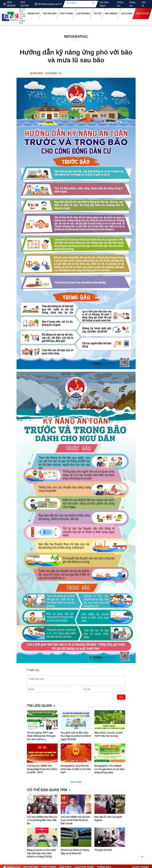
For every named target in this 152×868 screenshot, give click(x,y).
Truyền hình (50, 13)
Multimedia (111, 13)
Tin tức (98, 13)
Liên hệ (144, 4)
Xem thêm (76, 782)
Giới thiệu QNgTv (104, 4)
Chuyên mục (83, 13)
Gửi (121, 697)
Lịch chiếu (127, 13)
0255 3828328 (11, 4)
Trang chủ (33, 13)
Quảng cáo (132, 4)
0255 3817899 (25, 4)
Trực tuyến (142, 13)
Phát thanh (66, 13)
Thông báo (120, 4)
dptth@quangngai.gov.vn (50, 4)
